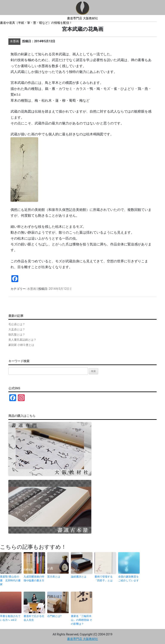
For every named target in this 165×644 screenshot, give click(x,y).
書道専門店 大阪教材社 (82, 18)
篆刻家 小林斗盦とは (21, 345)
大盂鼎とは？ (17, 329)
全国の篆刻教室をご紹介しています (128, 579)
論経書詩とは (79, 577)
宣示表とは (54, 577)
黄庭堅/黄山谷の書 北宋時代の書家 (10, 581)
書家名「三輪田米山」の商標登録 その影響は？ (82, 620)
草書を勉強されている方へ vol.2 (10, 618)
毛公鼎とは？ (17, 324)
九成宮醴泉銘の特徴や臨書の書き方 (34, 579)
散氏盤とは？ (17, 335)
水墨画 (32, 289)
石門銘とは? (54, 616)
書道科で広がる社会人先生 (34, 618)
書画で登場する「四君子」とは (104, 579)
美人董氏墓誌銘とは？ (22, 340)
